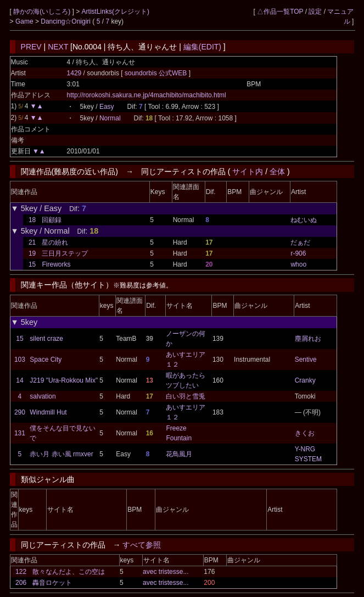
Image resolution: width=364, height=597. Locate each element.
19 (32, 253)
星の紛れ (55, 242)
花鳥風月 (179, 454)
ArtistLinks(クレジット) (116, 12)
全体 (277, 172)
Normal (110, 118)
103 (20, 360)
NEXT (58, 47)
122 (21, 572)
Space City (46, 360)
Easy (107, 107)
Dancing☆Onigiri (66, 21)
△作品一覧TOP (280, 12)
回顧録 (52, 220)
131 (20, 433)
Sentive (306, 360)
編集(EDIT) (202, 47)
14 (19, 380)
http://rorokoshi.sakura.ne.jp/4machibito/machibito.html (147, 95)
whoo (298, 264)
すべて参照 (142, 545)
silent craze (46, 339)
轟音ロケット (52, 583)
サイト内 (248, 172)
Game (25, 21)
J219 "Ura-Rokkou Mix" (64, 380)
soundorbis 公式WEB (157, 73)
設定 (315, 12)
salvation (43, 396)
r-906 (298, 253)
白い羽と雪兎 (186, 396)
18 (32, 220)
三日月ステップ (65, 253)
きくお (305, 433)
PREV (31, 47)
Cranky (305, 380)
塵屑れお (308, 339)
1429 (74, 73)
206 (21, 583)
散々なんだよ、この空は (69, 572)
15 (32, 264)
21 (32, 242)
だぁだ (300, 242)
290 (20, 412)
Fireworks (56, 264)
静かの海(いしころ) (43, 12)
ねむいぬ (304, 220)
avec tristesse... (166, 572)
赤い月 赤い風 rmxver (61, 454)
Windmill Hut (48, 412)
